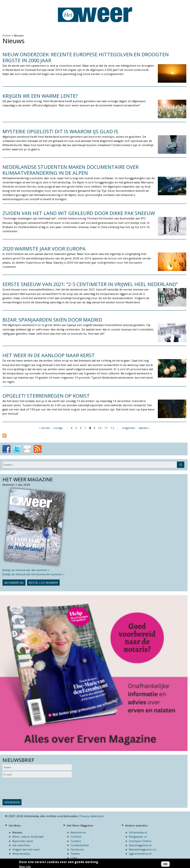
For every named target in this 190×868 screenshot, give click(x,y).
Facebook (77, 849)
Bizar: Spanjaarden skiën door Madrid (52, 320)
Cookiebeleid (80, 845)
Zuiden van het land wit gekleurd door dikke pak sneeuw (79, 213)
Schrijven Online (140, 841)
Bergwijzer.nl (138, 837)
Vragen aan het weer (26, 849)
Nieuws (17, 832)
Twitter (75, 854)
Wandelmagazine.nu (142, 849)
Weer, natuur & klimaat (28, 837)
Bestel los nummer (43, 583)
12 (112, 428)
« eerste (45, 428)
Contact (76, 841)
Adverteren (78, 832)
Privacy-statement (92, 816)
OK (165, 864)
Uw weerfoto (21, 845)
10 (100, 428)
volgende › (129, 428)
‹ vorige (58, 428)
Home (7, 35)
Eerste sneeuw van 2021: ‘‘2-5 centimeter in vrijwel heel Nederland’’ (90, 284)
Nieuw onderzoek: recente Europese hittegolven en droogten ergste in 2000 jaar (86, 57)
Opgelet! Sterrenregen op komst (46, 396)
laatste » (144, 428)
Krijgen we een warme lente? (40, 96)
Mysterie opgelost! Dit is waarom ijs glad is (60, 131)
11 (106, 428)
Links (74, 858)
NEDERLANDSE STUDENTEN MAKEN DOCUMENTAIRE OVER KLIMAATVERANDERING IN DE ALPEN (71, 170)
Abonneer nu (14, 583)
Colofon (76, 837)
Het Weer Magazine (80, 825)
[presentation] (40, 788)
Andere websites (136, 825)
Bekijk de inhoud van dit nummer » (26, 570)
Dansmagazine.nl (140, 845)
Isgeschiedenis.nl (140, 854)
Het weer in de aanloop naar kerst (49, 355)
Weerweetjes (21, 854)
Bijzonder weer (23, 841)
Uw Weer (15, 825)
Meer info (25, 867)
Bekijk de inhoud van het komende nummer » (34, 574)
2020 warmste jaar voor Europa (44, 249)
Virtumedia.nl (138, 832)
